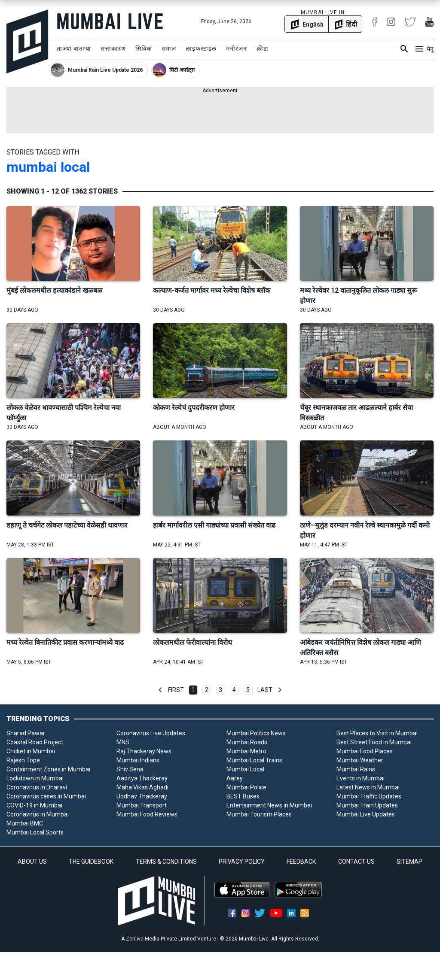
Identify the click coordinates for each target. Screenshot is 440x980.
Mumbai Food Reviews (147, 814)
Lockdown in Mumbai (35, 778)
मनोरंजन (237, 49)
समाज (169, 49)
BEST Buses (243, 796)
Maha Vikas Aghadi (142, 787)
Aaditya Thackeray (142, 778)
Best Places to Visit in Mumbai (377, 733)
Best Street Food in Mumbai (374, 742)
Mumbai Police (246, 787)
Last (265, 690)
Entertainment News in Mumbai (269, 805)
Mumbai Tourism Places (259, 814)
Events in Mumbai (361, 778)
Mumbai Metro (246, 751)
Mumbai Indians (138, 760)
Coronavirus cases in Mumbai (46, 796)
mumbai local (48, 167)
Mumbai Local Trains (254, 760)
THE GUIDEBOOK (91, 862)
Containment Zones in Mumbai (48, 769)
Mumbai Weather (360, 760)
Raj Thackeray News (144, 751)
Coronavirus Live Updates (151, 733)
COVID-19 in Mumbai (34, 805)
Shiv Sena (130, 769)
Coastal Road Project (35, 742)
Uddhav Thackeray (142, 796)
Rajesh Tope (23, 760)
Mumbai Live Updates (366, 814)
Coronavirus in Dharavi (37, 787)
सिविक (144, 49)
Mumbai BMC (25, 823)
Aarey (235, 778)
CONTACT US (356, 862)
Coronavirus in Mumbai (38, 814)
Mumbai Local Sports (35, 832)
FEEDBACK (301, 862)
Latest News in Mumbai (368, 787)
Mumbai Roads (247, 742)
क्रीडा (263, 49)
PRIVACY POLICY (242, 862)
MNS (123, 742)
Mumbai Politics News (256, 733)
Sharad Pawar (26, 733)
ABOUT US (32, 862)
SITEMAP (409, 862)
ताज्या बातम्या (74, 49)
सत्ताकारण (113, 49)
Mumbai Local (245, 769)
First (176, 690)
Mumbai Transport (142, 805)
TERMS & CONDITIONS (166, 862)
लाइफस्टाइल (201, 49)
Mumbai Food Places (365, 751)
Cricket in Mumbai (31, 751)
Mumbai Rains (356, 769)
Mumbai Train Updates (367, 805)
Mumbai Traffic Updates (369, 796)
